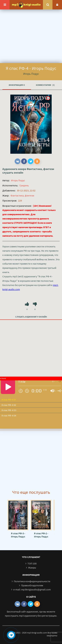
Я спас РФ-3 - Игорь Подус (18, 535)
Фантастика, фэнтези (40, 169)
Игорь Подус (18, 180)
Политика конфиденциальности (32, 581)
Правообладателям (32, 585)
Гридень (24, 185)
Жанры (32, 568)
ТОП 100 (32, 563)
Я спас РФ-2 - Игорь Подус (41, 535)
